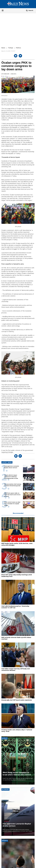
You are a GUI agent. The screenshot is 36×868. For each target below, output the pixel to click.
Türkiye (11, 48)
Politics (18, 48)
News (3, 48)
